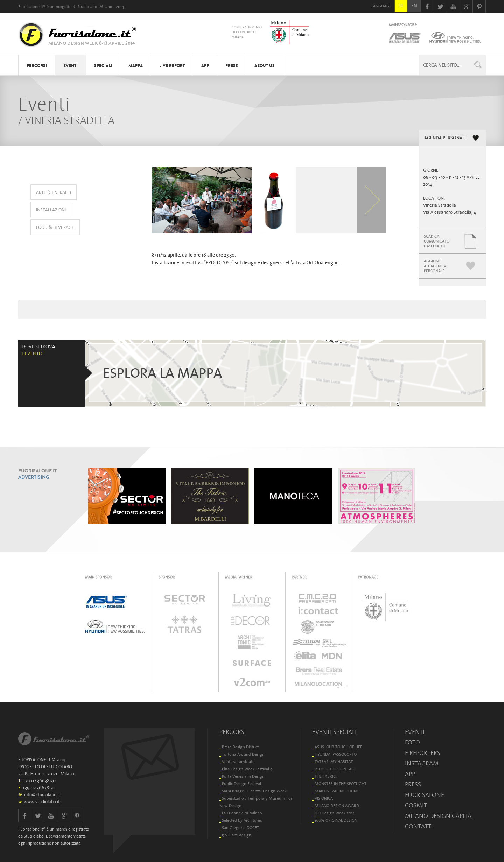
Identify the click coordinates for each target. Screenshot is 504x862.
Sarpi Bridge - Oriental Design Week (254, 791)
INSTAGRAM (422, 763)
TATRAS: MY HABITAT (334, 761)
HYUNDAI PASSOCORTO (336, 754)
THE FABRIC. (326, 776)
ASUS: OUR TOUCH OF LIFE (338, 747)
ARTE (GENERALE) (54, 192)
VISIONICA (324, 798)
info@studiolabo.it (42, 795)
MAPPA (136, 66)
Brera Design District (240, 747)
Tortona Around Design (243, 754)
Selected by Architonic (242, 820)
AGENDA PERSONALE (446, 138)
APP (205, 66)
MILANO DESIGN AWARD (337, 805)
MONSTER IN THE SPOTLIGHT (341, 783)
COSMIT (416, 805)
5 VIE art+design (237, 835)
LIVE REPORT (172, 66)
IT (401, 6)
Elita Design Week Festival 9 (247, 769)
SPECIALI (103, 66)
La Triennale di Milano (242, 813)
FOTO (412, 742)
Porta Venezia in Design (243, 776)
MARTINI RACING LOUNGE (338, 791)
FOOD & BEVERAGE (55, 227)
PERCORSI (37, 66)
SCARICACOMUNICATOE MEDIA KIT (437, 241)
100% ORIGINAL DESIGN (336, 820)
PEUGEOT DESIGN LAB (334, 769)
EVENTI (71, 66)
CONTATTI (419, 826)
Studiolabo (87, 6)
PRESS (232, 66)
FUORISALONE (425, 795)
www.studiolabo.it (42, 802)
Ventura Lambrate (238, 761)
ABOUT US (265, 66)
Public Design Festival (241, 783)
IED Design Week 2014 (335, 813)
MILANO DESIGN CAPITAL (440, 816)
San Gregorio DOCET (240, 828)
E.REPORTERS (423, 753)
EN (414, 6)
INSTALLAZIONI (51, 210)
